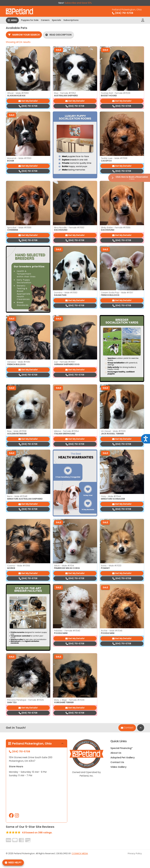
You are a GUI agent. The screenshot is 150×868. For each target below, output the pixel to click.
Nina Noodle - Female (69, 228)
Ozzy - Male (111, 496)
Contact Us (117, 762)
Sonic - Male (111, 566)
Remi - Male (17, 496)
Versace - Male (19, 362)
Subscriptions (71, 20)
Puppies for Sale (30, 20)
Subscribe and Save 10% (78, 3)
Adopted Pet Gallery (123, 758)
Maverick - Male (19, 158)
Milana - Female (66, 431)
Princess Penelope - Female (25, 700)
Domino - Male (66, 293)
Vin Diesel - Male (113, 431)
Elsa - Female (65, 93)
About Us (116, 753)
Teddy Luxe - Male (114, 158)
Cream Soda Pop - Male (117, 293)
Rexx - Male (17, 431)
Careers (45, 20)
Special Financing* (122, 748)
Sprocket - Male (19, 228)
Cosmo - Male (19, 566)
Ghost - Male (18, 93)
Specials (56, 20)
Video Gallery (119, 767)
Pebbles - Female (67, 631)
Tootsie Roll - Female (116, 93)
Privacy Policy (135, 853)
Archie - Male (112, 631)
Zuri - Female (65, 362)
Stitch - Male (64, 566)
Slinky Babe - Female (116, 228)
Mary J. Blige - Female (69, 700)
